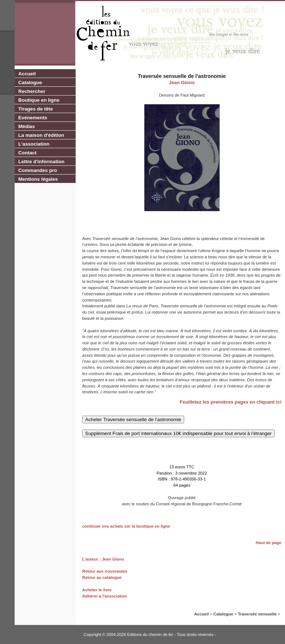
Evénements (33, 118)
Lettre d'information (41, 162)
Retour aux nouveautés (105, 571)
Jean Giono (182, 83)
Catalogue (30, 83)
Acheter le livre (97, 590)
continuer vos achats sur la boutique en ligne (126, 526)
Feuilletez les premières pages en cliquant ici (231, 402)
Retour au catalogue (102, 577)
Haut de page (269, 543)
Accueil (27, 74)
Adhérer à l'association (105, 596)
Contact (27, 153)
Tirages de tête (36, 109)
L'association (34, 144)
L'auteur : (92, 559)
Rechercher (32, 91)
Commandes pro (38, 170)
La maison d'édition (41, 135)
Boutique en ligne (39, 100)
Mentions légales (38, 179)
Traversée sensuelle (257, 614)
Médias (27, 126)
